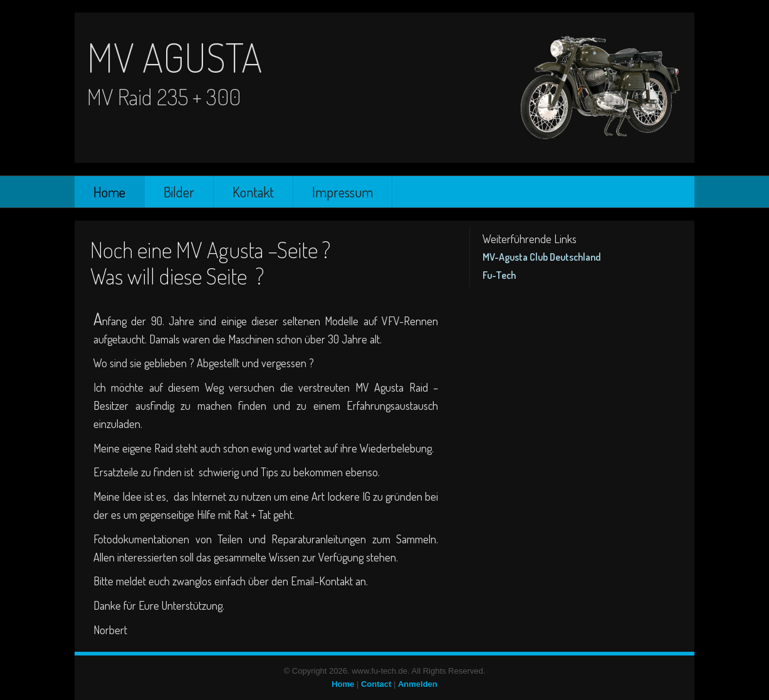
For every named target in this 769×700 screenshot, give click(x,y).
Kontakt (253, 192)
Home (109, 192)
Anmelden (418, 684)
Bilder (179, 192)
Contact (376, 684)
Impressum (343, 192)
